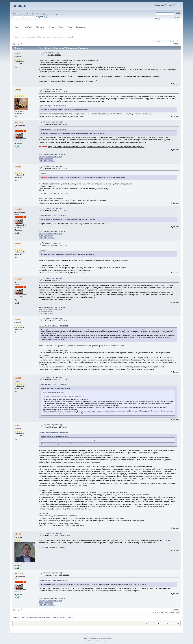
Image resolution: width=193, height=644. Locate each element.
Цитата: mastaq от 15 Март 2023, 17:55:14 (53, 216)
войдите (44, 14)
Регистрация (81, 27)
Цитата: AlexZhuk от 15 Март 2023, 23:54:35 (54, 432)
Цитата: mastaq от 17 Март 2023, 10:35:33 (53, 385)
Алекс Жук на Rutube (46, 159)
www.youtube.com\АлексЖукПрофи (51, 157)
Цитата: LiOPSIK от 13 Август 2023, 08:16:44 (54, 580)
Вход (70, 27)
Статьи (51, 27)
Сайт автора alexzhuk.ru (47, 161)
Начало (17, 27)
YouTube (28, 27)
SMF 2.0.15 (88, 639)
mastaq (18, 53)
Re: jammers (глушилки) (53, 89)
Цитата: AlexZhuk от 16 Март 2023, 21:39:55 (54, 326)
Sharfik (18, 90)
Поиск (61, 27)
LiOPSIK (18, 534)
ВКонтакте (40, 27)
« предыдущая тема (160, 41)
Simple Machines (106, 639)
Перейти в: (148, 623)
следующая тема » (174, 41)
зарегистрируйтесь (57, 14)
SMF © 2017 (96, 639)
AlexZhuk (19, 123)
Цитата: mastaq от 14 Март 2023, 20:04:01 (53, 106)
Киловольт (20, 6)
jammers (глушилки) (51, 53)
